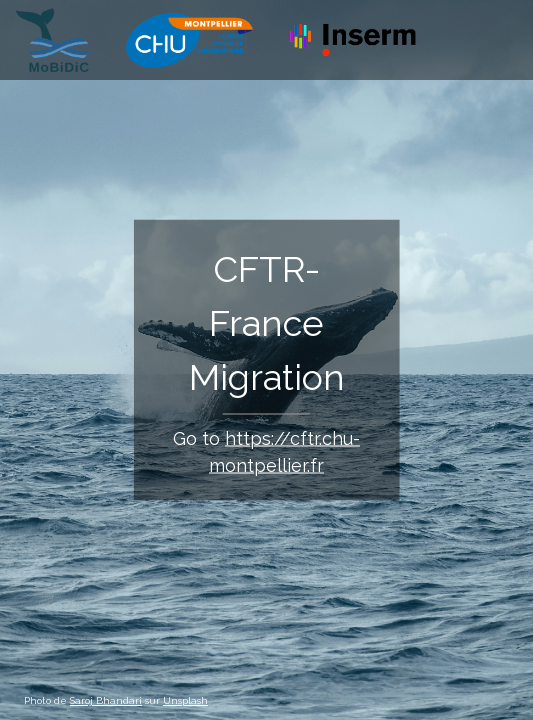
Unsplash (185, 700)
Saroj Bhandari (106, 700)
